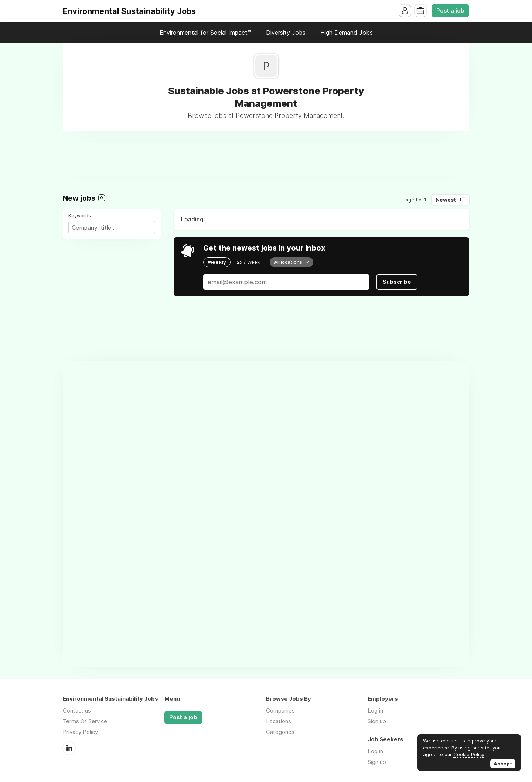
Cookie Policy (469, 754)
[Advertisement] (266, 159)
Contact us (77, 710)
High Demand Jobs (347, 33)
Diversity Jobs (286, 33)
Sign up (377, 721)
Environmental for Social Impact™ (205, 33)
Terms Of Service (85, 721)
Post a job (450, 11)
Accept (503, 764)
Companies (280, 710)
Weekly (217, 262)
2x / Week (248, 262)
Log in (375, 710)
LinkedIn (69, 748)
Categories (280, 732)
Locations (279, 721)
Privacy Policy (80, 732)
